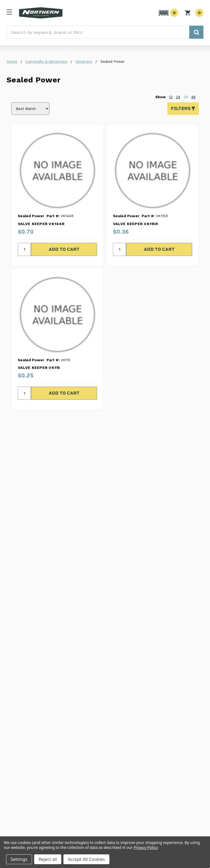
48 (193, 97)
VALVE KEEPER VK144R (41, 224)
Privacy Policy (146, 847)
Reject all (48, 859)
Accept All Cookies (86, 859)
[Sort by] (30, 109)
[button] (168, 13)
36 (186, 97)
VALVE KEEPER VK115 (39, 368)
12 (171, 97)
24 (178, 97)
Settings (19, 859)
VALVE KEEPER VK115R (135, 224)
